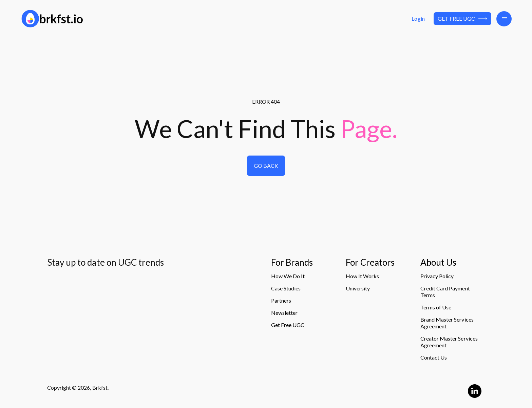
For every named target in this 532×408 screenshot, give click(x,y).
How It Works (362, 276)
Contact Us (434, 357)
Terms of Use (436, 307)
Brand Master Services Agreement (447, 323)
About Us (438, 263)
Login (418, 18)
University (358, 288)
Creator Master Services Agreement (449, 342)
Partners (281, 300)
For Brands (292, 263)
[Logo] (99, 19)
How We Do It (288, 276)
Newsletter (284, 313)
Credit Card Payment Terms (445, 292)
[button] (504, 19)
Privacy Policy (437, 276)
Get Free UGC (462, 18)
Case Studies (286, 288)
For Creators (370, 263)
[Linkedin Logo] (475, 391)
